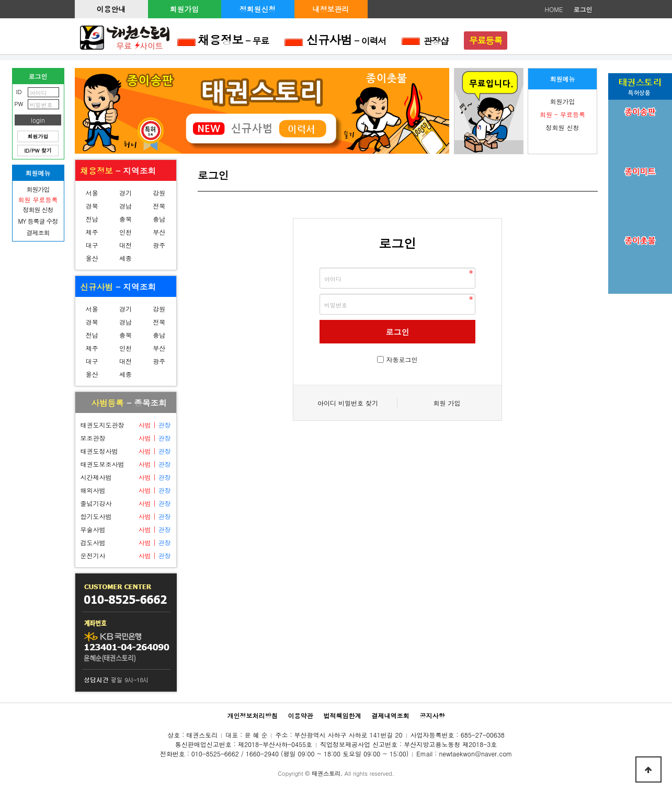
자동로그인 (402, 359)
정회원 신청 (562, 127)
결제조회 (38, 232)
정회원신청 (258, 9)
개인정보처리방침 (252, 715)
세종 (126, 258)
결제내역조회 (391, 715)
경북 (92, 206)
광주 (159, 245)
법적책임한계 (343, 715)
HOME (554, 9)
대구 (92, 245)
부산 (159, 232)
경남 (126, 206)
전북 (159, 206)
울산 (92, 258)
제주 (92, 232)
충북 (126, 219)
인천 (126, 232)
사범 (144, 425)
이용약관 (300, 715)
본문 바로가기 (0, 0)
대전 (126, 245)
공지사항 (432, 715)
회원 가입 (447, 403)
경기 (126, 193)
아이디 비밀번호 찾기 (348, 403)
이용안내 (111, 9)
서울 (92, 193)
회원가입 (185, 9)
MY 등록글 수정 (38, 221)
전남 (92, 219)
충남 (159, 219)
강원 (159, 193)
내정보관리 (331, 9)
